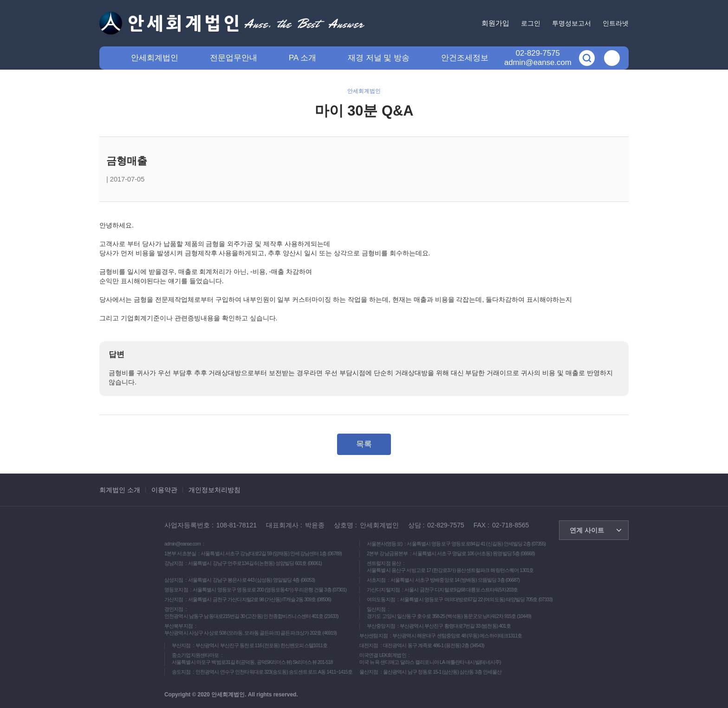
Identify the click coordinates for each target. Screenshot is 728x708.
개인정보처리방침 (214, 490)
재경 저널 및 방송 (379, 58)
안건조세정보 (465, 58)
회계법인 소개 (120, 490)
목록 (364, 444)
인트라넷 (616, 23)
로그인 (531, 23)
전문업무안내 (234, 58)
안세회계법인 (155, 58)
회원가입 (495, 23)
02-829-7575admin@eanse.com (538, 58)
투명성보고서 (572, 23)
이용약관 (164, 490)
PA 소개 (302, 58)
